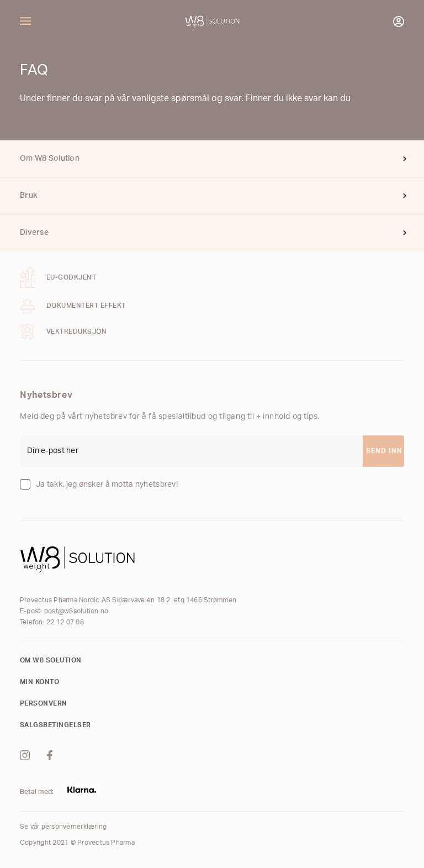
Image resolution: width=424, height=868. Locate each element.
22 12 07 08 (65, 622)
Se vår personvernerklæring (63, 827)
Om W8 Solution (50, 159)
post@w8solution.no (76, 611)
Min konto (39, 682)
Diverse (34, 233)
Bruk (29, 196)
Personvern (44, 703)
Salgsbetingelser (55, 725)
